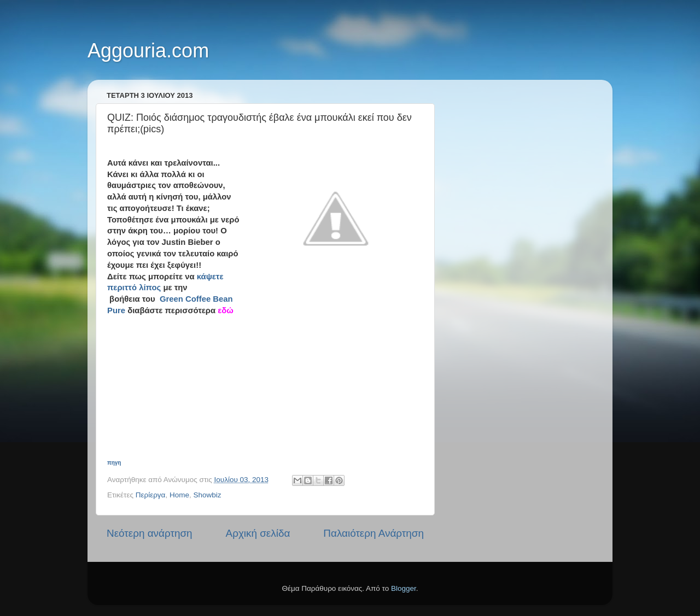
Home (179, 495)
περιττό (122, 288)
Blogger (404, 588)
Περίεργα (151, 495)
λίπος (150, 288)
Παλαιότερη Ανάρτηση (374, 533)
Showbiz (207, 495)
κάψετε (210, 277)
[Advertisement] (271, 385)
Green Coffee (186, 299)
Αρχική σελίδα (258, 533)
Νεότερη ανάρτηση (150, 533)
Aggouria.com (148, 51)
